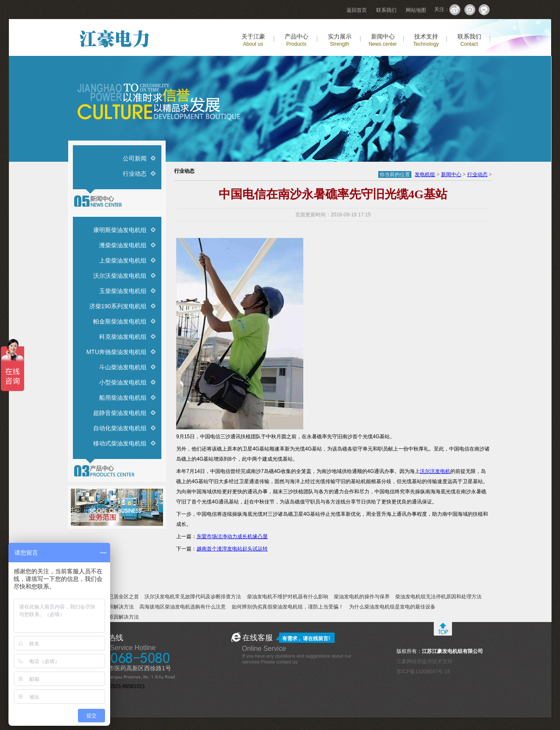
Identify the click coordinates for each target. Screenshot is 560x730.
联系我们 (386, 10)
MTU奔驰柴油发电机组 (116, 352)
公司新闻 (135, 158)
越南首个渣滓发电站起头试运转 (232, 549)
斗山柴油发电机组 (123, 367)
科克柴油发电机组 (123, 337)
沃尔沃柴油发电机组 (120, 276)
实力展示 (340, 40)
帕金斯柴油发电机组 (120, 321)
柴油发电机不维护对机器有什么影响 (288, 597)
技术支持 (426, 40)
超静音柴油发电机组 (120, 413)
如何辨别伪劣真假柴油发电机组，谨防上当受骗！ (288, 607)
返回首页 (357, 10)
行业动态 (135, 174)
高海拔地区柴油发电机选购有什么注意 (183, 607)
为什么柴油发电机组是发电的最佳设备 (392, 607)
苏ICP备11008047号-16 (423, 672)
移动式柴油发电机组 (120, 443)
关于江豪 (253, 40)
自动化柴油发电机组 (120, 428)
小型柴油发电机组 (123, 382)
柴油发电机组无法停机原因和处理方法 (438, 597)
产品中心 (297, 40)
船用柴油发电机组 (123, 398)
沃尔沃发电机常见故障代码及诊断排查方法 (193, 597)
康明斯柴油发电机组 (120, 230)
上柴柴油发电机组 (123, 260)
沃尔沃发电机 (435, 471)
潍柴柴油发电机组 (123, 245)
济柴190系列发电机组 (118, 306)
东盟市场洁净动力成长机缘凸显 (232, 536)
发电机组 (425, 174)
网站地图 (416, 10)
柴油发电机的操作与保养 (362, 597)
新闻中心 (383, 40)
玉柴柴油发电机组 (123, 291)
